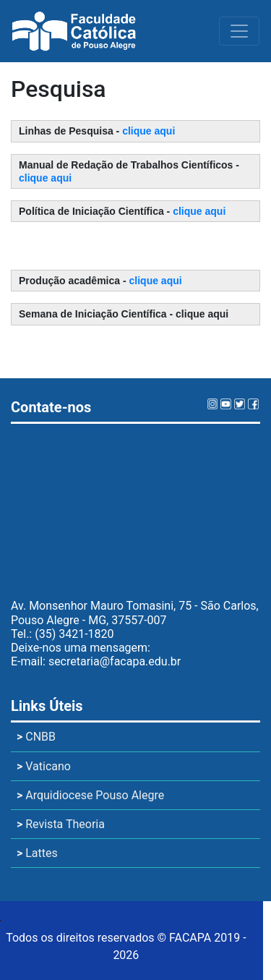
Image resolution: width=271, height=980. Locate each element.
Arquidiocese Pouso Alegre (90, 795)
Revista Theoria (61, 824)
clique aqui (149, 131)
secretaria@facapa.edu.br (115, 661)
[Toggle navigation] (239, 31)
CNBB (36, 737)
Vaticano (44, 766)
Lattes (37, 853)
